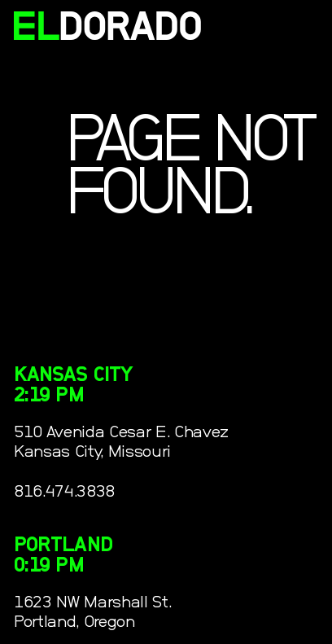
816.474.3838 (64, 491)
